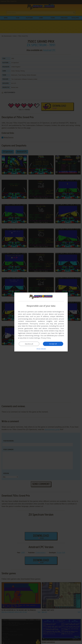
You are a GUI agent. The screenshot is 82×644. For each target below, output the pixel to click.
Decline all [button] (29, 344)
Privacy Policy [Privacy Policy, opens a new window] (46, 338)
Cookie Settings (34, 338)
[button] (41, 349)
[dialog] (41, 322)
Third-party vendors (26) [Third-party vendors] (39, 324)
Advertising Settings (32, 335)
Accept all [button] (53, 344)
